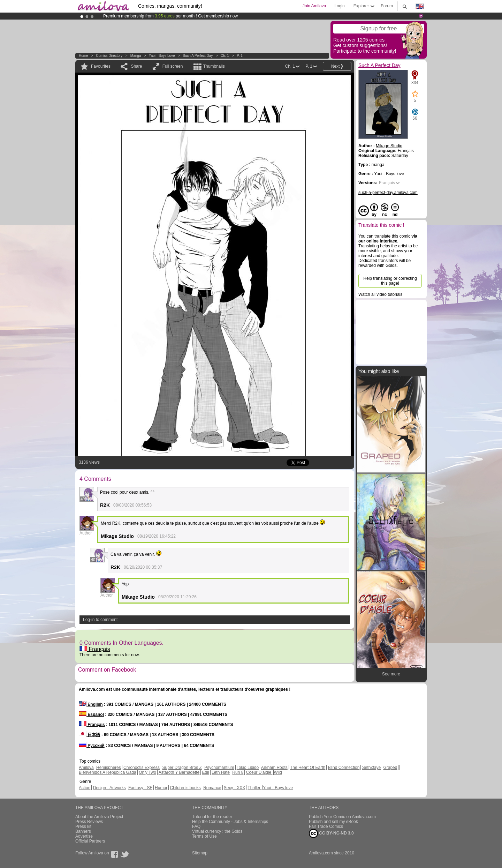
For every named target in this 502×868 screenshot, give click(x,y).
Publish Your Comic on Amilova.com (342, 817)
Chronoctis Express (142, 768)
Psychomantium (219, 768)
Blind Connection (344, 768)
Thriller (254, 788)
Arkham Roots (274, 768)
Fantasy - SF (140, 788)
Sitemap (200, 853)
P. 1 (240, 56)
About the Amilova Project (99, 817)
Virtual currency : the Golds (217, 831)
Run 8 (238, 772)
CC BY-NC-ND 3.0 (331, 833)
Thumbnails (214, 66)
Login (339, 6)
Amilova (86, 768)
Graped (390, 768)
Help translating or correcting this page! (390, 281)
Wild (278, 772)
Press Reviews (89, 822)
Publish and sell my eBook (333, 822)
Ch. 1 (225, 56)
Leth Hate (221, 772)
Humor (161, 788)
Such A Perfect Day (198, 56)
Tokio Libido (248, 768)
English (91, 704)
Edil (206, 772)
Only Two (147, 772)
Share (136, 66)
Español (91, 714)
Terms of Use (204, 836)
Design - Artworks (109, 788)
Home (83, 56)
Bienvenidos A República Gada (108, 772)
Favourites (101, 66)
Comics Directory (109, 56)
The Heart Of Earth (308, 768)
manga (136, 56)
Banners (83, 831)
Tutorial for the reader (212, 817)
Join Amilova (314, 6)
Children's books (185, 788)
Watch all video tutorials (380, 294)
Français (95, 649)
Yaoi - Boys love (162, 56)
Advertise (84, 836)
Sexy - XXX (234, 788)
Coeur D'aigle (259, 772)
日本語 (89, 735)
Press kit (83, 826)
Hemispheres (109, 768)
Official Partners (90, 841)
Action (85, 788)
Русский (92, 746)
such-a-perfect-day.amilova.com (388, 193)
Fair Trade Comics (326, 826)
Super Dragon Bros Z (182, 768)
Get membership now (218, 16)
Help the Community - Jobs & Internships (230, 822)
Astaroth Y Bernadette (179, 772)
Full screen (173, 66)
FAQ (196, 826)
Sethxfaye (371, 768)
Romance (212, 788)
